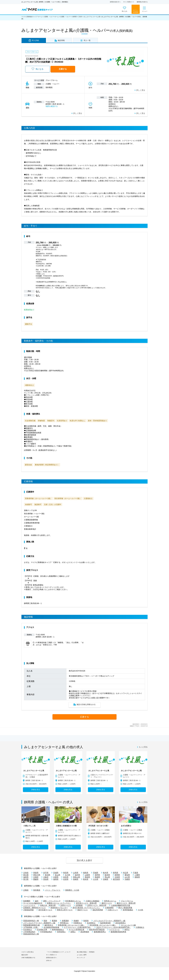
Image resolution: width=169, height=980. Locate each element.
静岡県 (75, 17)
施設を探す (25, 955)
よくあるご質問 (82, 955)
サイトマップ (81, 958)
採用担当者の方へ (115, 2)
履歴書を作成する (142, 2)
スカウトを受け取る (28, 952)
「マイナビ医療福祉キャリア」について (58, 952)
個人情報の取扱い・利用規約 (86, 952)
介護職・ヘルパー (66, 17)
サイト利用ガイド (129, 2)
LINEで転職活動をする (28, 958)
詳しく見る (141, 90)
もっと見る (143, 747)
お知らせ (49, 960)
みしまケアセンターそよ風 (92, 17)
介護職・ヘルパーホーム (51, 17)
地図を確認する (52, 106)
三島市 (80, 17)
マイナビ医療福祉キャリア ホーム (32, 17)
